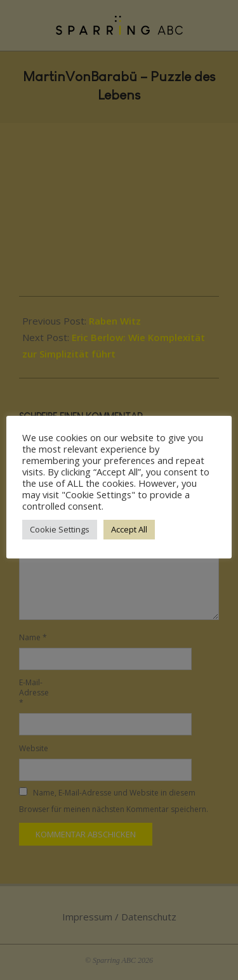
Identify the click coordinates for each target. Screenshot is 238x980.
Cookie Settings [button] (60, 529)
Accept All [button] (129, 529)
